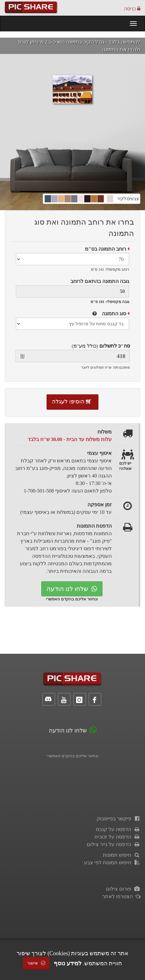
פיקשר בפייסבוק (118, 819)
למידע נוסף (68, 963)
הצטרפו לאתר (121, 896)
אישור (36, 963)
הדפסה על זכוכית (117, 837)
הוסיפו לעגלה (72, 402)
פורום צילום (123, 889)
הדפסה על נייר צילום (114, 844)
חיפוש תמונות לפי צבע (112, 863)
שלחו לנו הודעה (72, 589)
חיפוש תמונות (122, 855)
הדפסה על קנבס (118, 829)
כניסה (132, 9)
